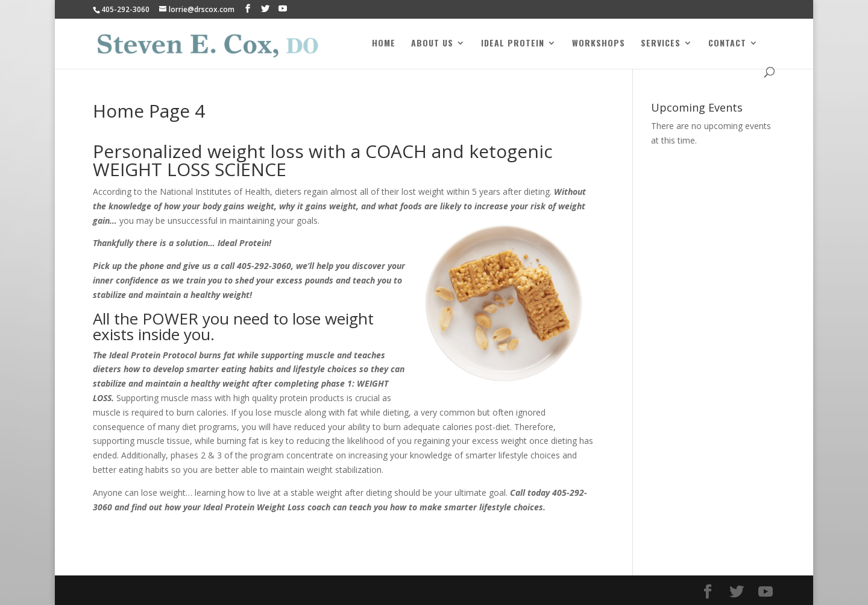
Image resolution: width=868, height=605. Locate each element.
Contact (727, 44)
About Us (432, 44)
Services (661, 44)
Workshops (599, 44)
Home (384, 44)
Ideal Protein (513, 44)
